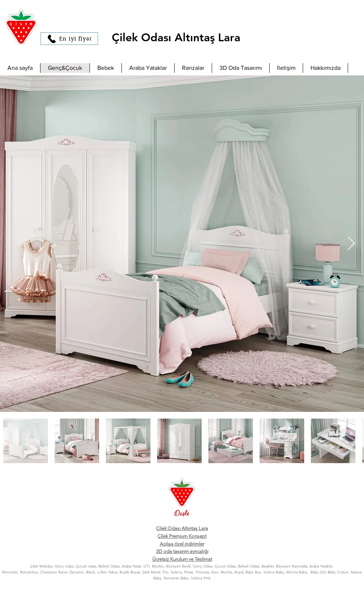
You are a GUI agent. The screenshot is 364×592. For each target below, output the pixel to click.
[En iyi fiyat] (69, 39)
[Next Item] (351, 244)
